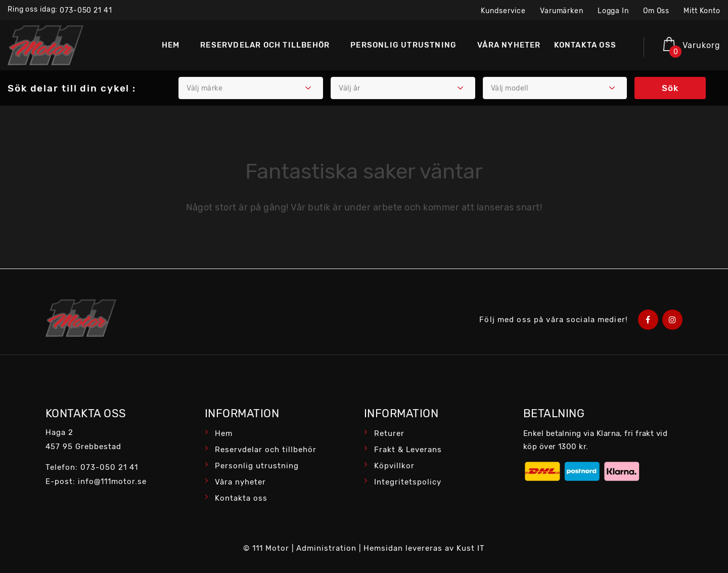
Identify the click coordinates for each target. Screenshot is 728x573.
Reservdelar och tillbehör (266, 450)
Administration (326, 548)
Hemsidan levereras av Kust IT (424, 548)
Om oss (656, 11)
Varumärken (562, 11)
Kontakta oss (241, 498)
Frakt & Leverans (408, 450)
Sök (670, 88)
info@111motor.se (112, 481)
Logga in (613, 11)
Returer (389, 433)
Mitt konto (702, 11)
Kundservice (503, 11)
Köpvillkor (394, 466)
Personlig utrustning (257, 466)
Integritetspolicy (408, 482)
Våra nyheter (240, 482)
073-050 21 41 (86, 10)
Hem (224, 433)
